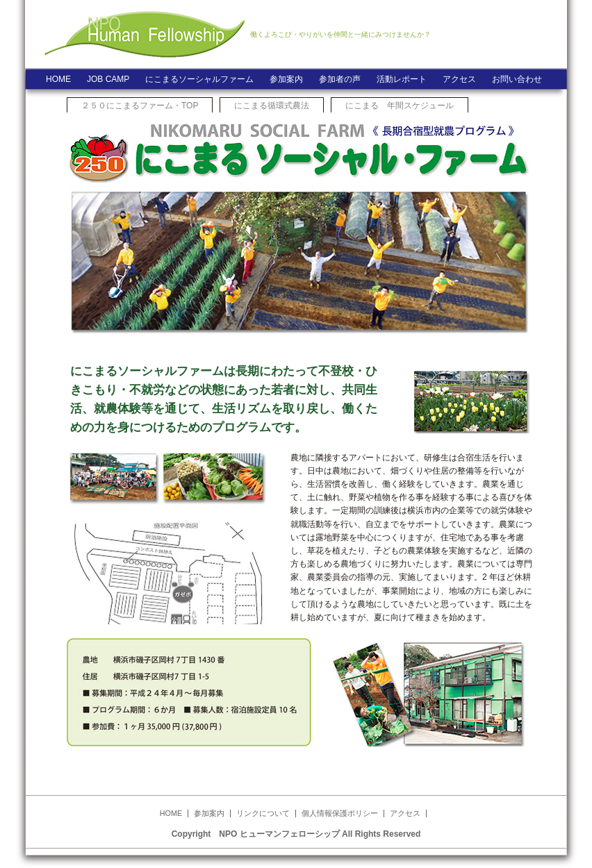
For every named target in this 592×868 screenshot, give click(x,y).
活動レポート (402, 79)
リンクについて (263, 813)
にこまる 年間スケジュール (400, 106)
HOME (58, 79)
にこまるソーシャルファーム (199, 79)
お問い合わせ (517, 79)
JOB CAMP (108, 79)
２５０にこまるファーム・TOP (140, 106)
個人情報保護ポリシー (340, 813)
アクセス (459, 79)
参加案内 (286, 79)
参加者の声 (340, 79)
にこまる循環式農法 (272, 106)
